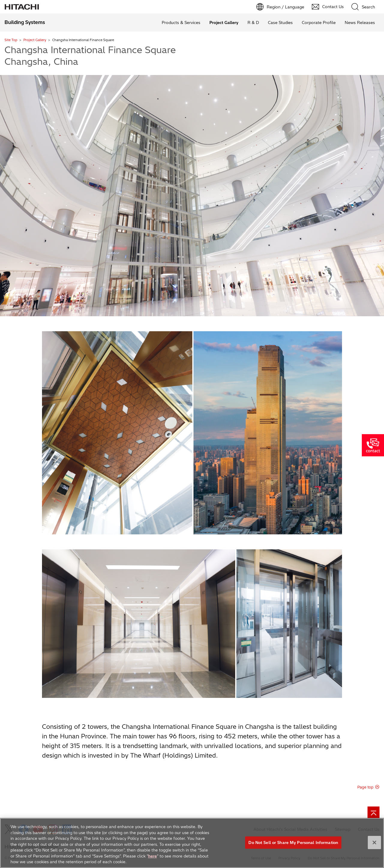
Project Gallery (35, 40)
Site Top (11, 40)
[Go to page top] (373, 812)
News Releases (360, 23)
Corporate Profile (319, 23)
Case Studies (280, 23)
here (153, 859)
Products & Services (181, 23)
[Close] (374, 845)
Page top (365, 787)
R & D (253, 23)
